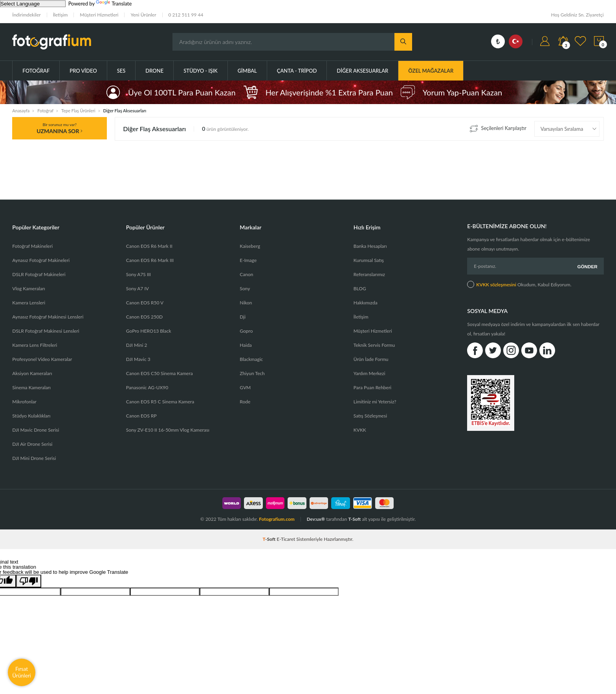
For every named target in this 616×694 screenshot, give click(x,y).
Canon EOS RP (141, 416)
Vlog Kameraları (28, 288)
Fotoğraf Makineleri (32, 246)
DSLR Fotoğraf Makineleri (39, 274)
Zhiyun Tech (252, 373)
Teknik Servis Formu (374, 345)
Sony (245, 288)
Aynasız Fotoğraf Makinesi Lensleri (48, 317)
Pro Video (83, 71)
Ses (121, 71)
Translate (114, 4)
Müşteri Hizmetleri (99, 15)
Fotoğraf (36, 71)
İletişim (60, 15)
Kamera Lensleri (29, 303)
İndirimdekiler (26, 15)
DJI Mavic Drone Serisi (36, 430)
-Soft (270, 539)
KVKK (360, 430)
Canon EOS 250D (144, 317)
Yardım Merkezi (369, 373)
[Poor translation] (29, 581)
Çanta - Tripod (297, 71)
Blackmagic (251, 359)
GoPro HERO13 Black (149, 331)
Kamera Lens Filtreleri (35, 345)
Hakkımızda (366, 303)
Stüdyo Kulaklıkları (31, 416)
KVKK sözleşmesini (496, 284)
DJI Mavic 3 (138, 359)
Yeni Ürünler (143, 15)
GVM (245, 387)
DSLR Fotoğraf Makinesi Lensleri (46, 331)
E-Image (248, 260)
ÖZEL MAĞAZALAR (431, 71)
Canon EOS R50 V (145, 303)
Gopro (246, 331)
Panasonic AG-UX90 (147, 387)
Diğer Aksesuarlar (362, 71)
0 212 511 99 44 (186, 15)
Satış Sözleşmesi (370, 416)
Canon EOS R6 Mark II (149, 246)
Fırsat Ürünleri (22, 672)
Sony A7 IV (137, 288)
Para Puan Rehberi (372, 387)
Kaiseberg (250, 246)
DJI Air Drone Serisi (32, 444)
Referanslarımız (369, 274)
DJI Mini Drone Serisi (34, 458)
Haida (246, 345)
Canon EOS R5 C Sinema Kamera (160, 402)
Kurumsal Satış (369, 260)
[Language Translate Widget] (33, 4)
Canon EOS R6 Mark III (150, 260)
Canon (246, 274)
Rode (245, 402)
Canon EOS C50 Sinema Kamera (159, 373)
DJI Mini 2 (137, 345)
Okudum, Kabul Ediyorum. (519, 284)
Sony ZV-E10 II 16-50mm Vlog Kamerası (168, 430)
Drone (154, 71)
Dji (243, 317)
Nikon (246, 303)
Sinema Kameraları (31, 387)
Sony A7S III (138, 274)
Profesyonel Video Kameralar (42, 359)
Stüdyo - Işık (200, 71)
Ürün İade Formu (371, 359)
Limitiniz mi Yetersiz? (375, 402)
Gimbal (247, 71)
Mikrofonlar (24, 402)
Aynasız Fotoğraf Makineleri (41, 260)
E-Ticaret (286, 539)
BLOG (360, 288)
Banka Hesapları (370, 246)
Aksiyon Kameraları (32, 373)
